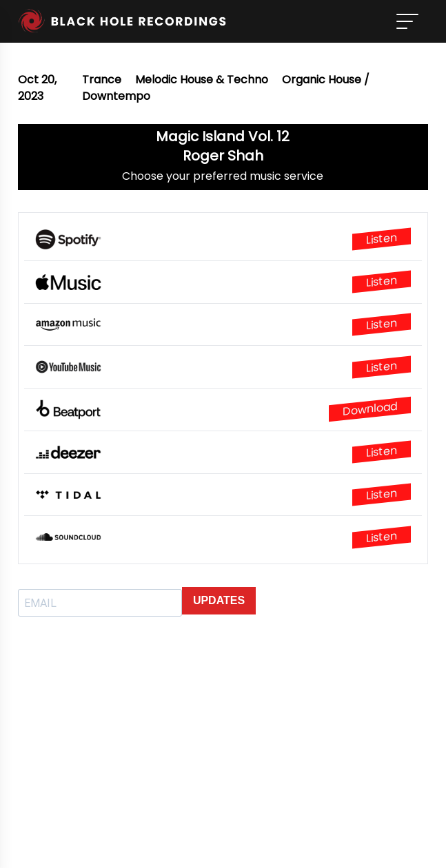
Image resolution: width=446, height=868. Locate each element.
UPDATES (219, 600)
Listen (382, 239)
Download (370, 409)
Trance (102, 80)
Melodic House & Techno (202, 80)
